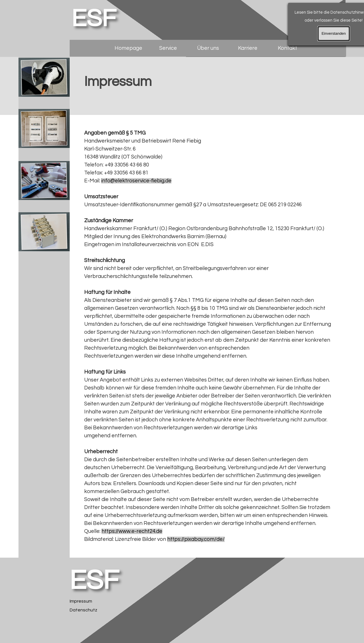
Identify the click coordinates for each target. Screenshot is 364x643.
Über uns (208, 48)
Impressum (81, 601)
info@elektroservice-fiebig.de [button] (136, 181)
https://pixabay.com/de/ (196, 539)
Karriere (248, 48)
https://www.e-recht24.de (132, 531)
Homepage (128, 48)
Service (168, 48)
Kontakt (288, 48)
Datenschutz (83, 610)
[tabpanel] (208, 86)
